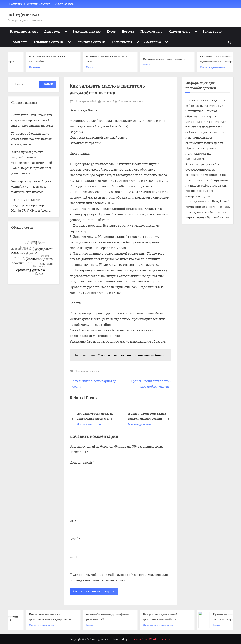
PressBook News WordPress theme (150, 639)
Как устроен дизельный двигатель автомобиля (204, 617)
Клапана (78, 67)
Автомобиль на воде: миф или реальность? (151, 617)
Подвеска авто (151, 31)
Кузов (111, 31)
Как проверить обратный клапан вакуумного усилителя (37, 59)
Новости (128, 31)
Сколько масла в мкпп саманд (208, 59)
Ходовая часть (179, 31)
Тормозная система (91, 42)
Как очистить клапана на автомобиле (90, 59)
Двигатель (52, 31)
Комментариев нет (130, 101)
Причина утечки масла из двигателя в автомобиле (95, 416)
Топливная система (49, 42)
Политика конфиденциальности (30, 4)
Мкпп (133, 67)
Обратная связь (65, 4)
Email (75, 539)
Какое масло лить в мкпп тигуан (39, 617)
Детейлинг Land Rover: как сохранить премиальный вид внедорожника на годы (32, 120)
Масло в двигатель (87, 371)
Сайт (73, 557)
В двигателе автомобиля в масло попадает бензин (147, 416)
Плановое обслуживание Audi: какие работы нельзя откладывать (31, 139)
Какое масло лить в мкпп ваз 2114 (150, 59)
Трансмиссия (122, 42)
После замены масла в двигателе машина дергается (93, 617)
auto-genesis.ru (24, 14)
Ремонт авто (212, 31)
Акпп (133, 625)
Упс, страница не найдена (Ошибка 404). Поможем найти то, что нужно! (31, 187)
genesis (107, 101)
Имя (74, 521)
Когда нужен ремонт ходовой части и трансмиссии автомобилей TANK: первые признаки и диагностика (32, 162)
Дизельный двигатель (201, 625)
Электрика (153, 42)
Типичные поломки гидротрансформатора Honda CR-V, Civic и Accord (31, 205)
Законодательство (87, 31)
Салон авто (19, 42)
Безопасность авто (24, 31)
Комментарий (82, 462)
